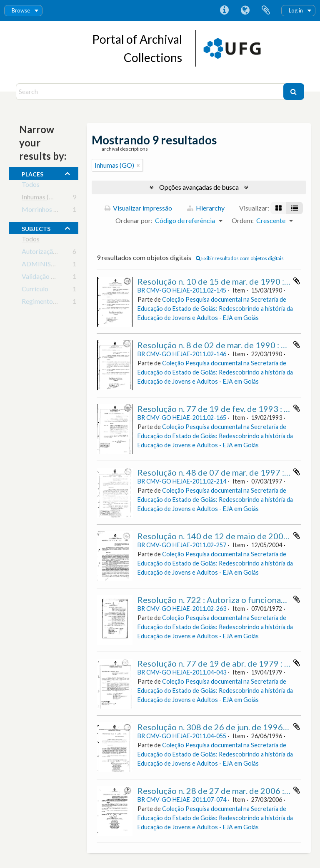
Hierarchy (206, 208)
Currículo (35, 290)
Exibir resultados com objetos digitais (240, 258)
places (32, 173)
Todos (31, 186)
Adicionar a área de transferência (297, 281)
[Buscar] (294, 92)
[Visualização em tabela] (295, 208)
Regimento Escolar (49, 303)
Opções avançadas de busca (199, 187)
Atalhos (224, 10)
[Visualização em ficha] (279, 208)
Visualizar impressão (138, 208)
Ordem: (243, 220)
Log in (296, 10)
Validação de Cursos (50, 278)
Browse (21, 10)
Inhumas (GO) (41, 198)
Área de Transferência (266, 10)
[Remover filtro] (138, 165)
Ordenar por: (134, 220)
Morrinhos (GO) (45, 211)
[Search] (150, 92)
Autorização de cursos (53, 253)
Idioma (245, 10)
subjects (36, 228)
